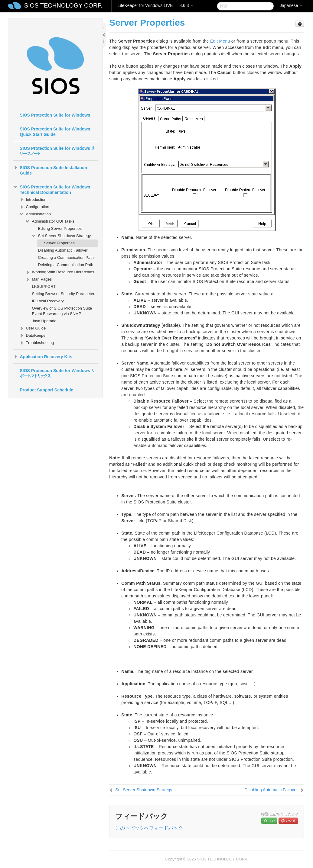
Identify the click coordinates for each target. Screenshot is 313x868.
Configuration (34, 207)
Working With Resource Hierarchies (60, 272)
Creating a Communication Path (66, 257)
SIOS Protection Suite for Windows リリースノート (57, 151)
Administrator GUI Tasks (50, 221)
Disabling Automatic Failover (63, 250)
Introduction (33, 200)
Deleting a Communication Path (66, 265)
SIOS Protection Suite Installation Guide (50, 170)
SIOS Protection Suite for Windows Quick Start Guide (55, 132)
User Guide (32, 328)
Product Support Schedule (47, 390)
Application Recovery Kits (43, 357)
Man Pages (38, 279)
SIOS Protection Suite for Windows (55, 115)
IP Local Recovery (48, 301)
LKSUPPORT (44, 286)
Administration (35, 214)
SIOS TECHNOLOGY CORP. (63, 5)
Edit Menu (220, 41)
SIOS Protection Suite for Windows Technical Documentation (51, 189)
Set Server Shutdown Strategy (61, 236)
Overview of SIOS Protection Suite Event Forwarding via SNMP (62, 311)
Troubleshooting (36, 343)
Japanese (291, 5)
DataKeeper (33, 336)
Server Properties (59, 243)
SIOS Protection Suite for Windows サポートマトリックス (58, 373)
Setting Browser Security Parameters (64, 294)
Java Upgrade (44, 321)
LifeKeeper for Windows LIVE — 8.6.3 (155, 5)
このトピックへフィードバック (149, 828)
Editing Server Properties (60, 228)
